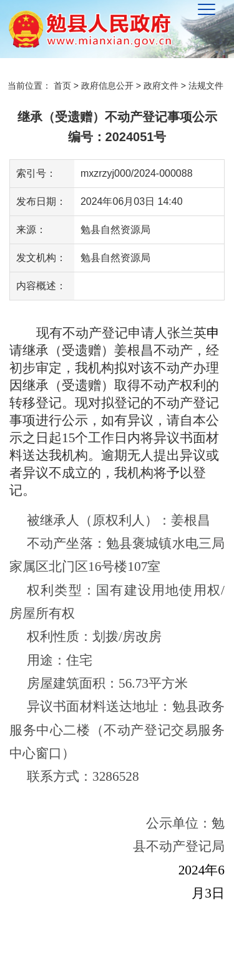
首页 (62, 86)
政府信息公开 (107, 86)
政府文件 (161, 86)
